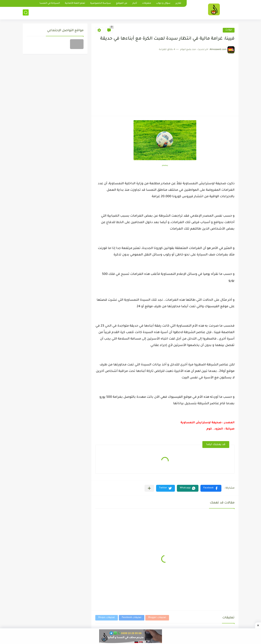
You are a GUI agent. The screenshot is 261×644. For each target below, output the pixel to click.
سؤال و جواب (163, 3)
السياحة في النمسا (50, 3)
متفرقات (146, 3)
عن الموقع (122, 3)
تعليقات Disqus (107, 618)
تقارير (178, 3)
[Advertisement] (165, 83)
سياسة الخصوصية (101, 3)
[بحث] (26, 13)
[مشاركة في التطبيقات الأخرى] (149, 488)
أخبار (135, 3)
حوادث (229, 30)
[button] (211, 488)
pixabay (165, 166)
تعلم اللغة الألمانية (75, 3)
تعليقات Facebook (132, 618)
